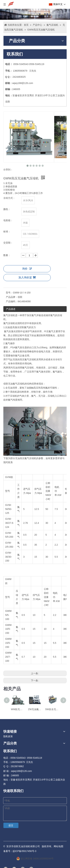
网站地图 (59, 846)
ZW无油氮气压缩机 (35, 709)
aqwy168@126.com (23, 83)
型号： (9, 293)
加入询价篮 (27, 277)
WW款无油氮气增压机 (18, 709)
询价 (27, 269)
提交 (11, 825)
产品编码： (12, 301)
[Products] (35, 14)
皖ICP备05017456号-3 (25, 851)
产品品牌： (12, 297)
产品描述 (11, 309)
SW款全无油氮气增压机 (52, 709)
